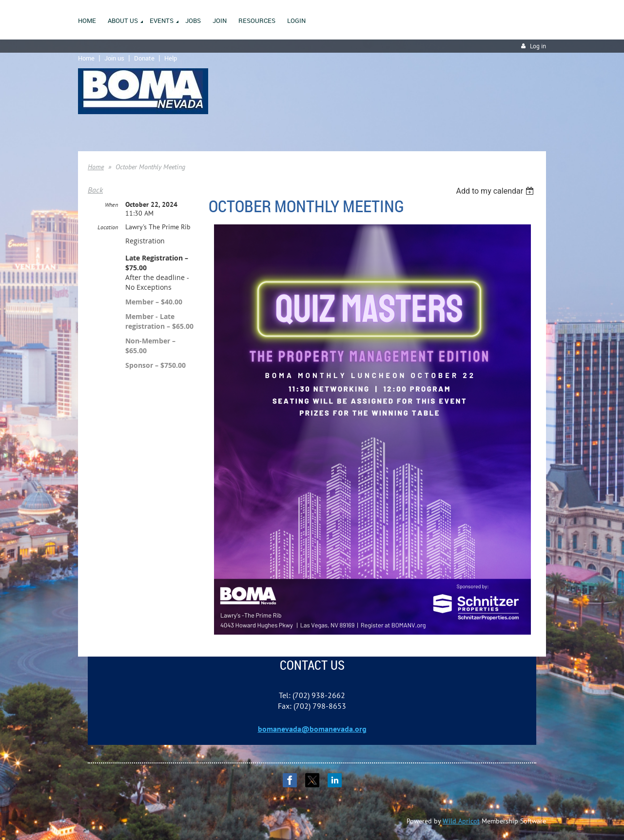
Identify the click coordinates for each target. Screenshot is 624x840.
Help (171, 58)
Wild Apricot (461, 821)
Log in (538, 46)
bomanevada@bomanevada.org (312, 729)
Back (95, 190)
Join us (114, 58)
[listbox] (496, 191)
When (111, 205)
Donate (144, 58)
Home (86, 58)
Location (108, 227)
